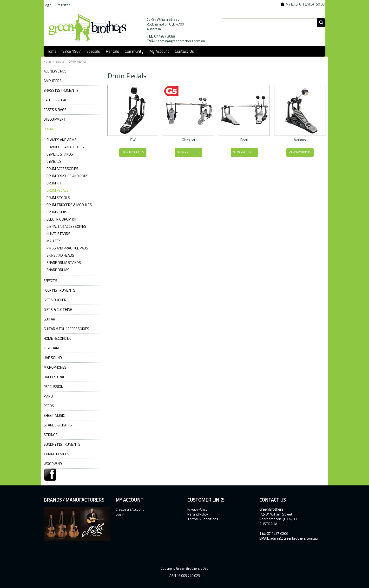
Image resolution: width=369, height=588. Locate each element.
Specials (93, 51)
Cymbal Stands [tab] (60, 154)
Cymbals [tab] (54, 161)
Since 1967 (72, 51)
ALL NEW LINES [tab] (55, 71)
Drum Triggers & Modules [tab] (69, 205)
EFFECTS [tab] (50, 281)
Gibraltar (189, 140)
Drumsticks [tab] (57, 212)
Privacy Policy (197, 510)
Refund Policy (198, 514)
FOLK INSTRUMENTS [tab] (59, 290)
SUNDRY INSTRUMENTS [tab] (62, 444)
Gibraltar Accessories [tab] (66, 226)
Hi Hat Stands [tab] (58, 234)
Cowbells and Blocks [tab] (65, 147)
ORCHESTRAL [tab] (54, 377)
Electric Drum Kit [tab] (62, 219)
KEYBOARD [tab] (52, 348)
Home (52, 51)
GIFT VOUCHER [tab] (55, 300)
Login (48, 5)
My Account (159, 51)
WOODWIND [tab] (53, 464)
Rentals (112, 51)
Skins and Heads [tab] (60, 255)
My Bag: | (305, 4)
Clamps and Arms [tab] (62, 140)
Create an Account (130, 510)
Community (134, 51)
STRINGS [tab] (51, 435)
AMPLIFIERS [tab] (53, 81)
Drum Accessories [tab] (62, 169)
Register (63, 5)
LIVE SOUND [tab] (53, 358)
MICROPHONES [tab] (55, 367)
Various (300, 140)
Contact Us (184, 51)
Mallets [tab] (54, 241)
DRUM (60, 62)
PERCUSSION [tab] (53, 387)
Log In (120, 514)
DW (133, 140)
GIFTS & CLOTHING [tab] (58, 310)
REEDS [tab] (49, 406)
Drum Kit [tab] (54, 183)
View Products (133, 152)
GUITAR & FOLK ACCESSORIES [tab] (66, 329)
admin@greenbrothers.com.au (181, 41)
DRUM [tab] (48, 129)
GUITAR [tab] (49, 319)
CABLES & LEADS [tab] (57, 100)
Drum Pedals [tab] (58, 190)
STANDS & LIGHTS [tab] (58, 425)
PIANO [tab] (48, 396)
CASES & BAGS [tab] (55, 110)
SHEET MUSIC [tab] (54, 416)
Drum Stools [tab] (58, 198)
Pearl (244, 140)
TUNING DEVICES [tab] (56, 454)
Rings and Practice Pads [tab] (67, 248)
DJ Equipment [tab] (55, 119)
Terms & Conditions (203, 519)
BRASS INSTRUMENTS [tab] (61, 91)
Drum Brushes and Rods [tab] (67, 176)
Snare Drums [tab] (58, 270)
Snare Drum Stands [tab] (64, 263)
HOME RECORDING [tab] (58, 339)
